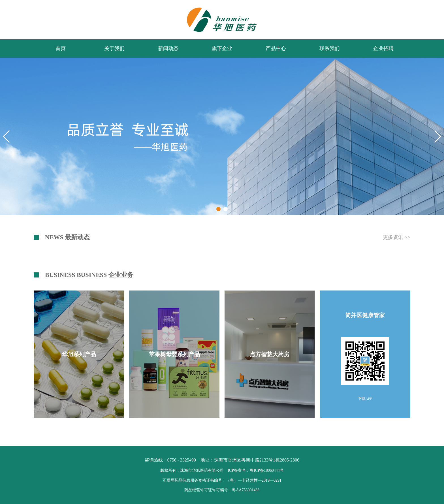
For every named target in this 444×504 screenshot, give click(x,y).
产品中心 (276, 48)
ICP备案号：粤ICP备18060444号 (256, 470)
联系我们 (330, 48)
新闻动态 (168, 48)
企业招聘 (383, 48)
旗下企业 (222, 48)
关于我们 (114, 48)
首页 (61, 48)
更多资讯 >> (397, 237)
